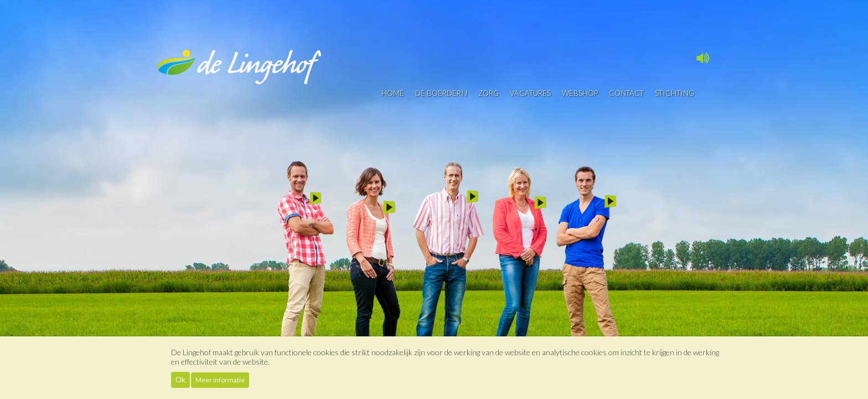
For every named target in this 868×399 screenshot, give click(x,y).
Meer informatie (220, 380)
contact (626, 93)
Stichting (675, 93)
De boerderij (441, 93)
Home (393, 93)
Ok (180, 380)
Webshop (580, 93)
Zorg (489, 93)
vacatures (530, 93)
